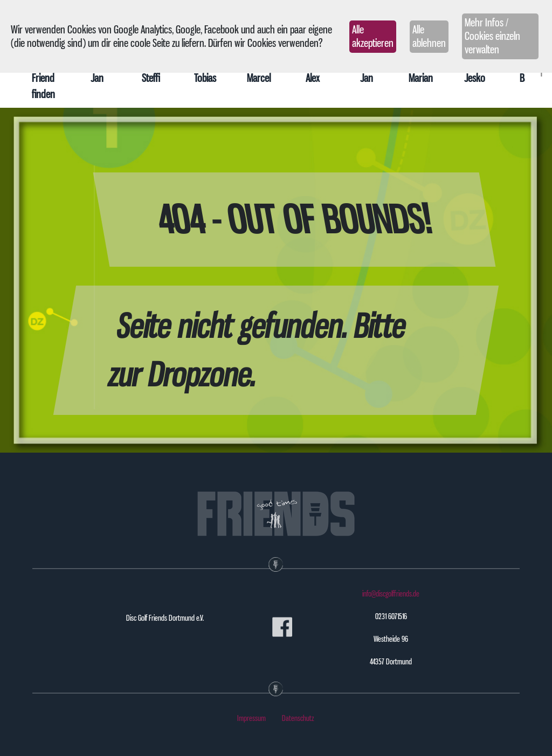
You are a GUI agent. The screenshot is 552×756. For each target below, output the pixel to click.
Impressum (251, 718)
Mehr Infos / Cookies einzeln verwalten (492, 36)
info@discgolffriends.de (391, 594)
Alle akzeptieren (373, 36)
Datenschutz (298, 718)
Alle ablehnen (429, 36)
